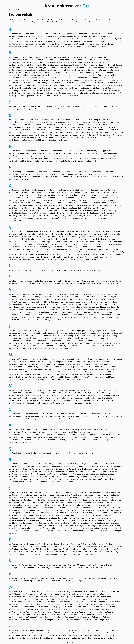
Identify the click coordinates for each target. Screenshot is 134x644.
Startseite (12, 10)
